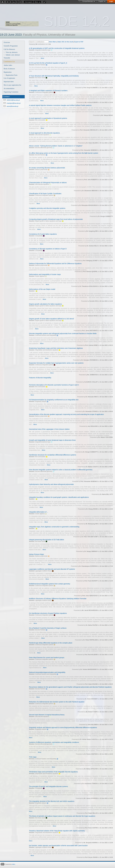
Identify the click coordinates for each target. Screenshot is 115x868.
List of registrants (9, 78)
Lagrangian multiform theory (43, 571)
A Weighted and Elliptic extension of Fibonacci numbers (48, 91)
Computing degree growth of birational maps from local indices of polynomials (56, 219)
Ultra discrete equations (42, 135)
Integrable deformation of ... (39, 512)
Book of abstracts (9, 69)
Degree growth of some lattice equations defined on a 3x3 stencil (51, 319)
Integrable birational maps (43, 50)
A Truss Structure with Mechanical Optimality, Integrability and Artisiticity (54, 76)
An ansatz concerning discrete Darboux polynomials (47, 168)
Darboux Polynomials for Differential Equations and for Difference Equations (55, 264)
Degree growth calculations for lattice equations (45, 304)
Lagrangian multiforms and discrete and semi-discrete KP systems (52, 569)
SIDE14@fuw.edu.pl (13, 100)
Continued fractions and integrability (46, 335)
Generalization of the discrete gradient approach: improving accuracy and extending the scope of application (66, 414)
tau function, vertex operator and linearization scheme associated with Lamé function (58, 846)
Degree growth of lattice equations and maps (48, 221)
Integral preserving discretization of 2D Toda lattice (47, 540)
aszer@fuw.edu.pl (13, 106)
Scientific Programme (11, 46)
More (36, 2)
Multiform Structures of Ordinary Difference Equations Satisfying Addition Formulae (58, 599)
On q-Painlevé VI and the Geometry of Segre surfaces (48, 628)
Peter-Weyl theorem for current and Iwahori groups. (47, 658)
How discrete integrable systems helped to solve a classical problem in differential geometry (61, 470)
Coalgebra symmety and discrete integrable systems (47, 208)
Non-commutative (40, 120)
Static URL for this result (65, 42)
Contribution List (9, 62)
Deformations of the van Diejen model (42, 289)
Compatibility (39, 236)
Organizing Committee (11, 92)
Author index (8, 65)
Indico (13, 864)
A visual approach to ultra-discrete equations (44, 133)
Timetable (7, 58)
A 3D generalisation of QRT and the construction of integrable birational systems (57, 48)
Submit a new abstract (13, 55)
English (101, 1)
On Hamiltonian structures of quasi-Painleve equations (48, 613)
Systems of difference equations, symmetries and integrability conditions (54, 742)
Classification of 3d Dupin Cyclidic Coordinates (45, 194)
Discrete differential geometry (44, 148)
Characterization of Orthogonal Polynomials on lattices (48, 183)
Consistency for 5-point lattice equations (43, 234)
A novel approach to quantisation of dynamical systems (48, 118)
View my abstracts (12, 52)
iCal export (29, 2)
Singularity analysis (41, 401)
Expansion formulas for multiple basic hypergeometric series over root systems (56, 363)
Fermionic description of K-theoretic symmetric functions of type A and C (54, 385)
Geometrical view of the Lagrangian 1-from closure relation (49, 429)
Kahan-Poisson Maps (36, 554)
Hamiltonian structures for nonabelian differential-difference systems (53, 455)
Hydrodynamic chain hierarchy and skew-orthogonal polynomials (51, 484)
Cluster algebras (40, 276)
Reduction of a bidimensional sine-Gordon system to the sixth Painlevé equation (57, 702)
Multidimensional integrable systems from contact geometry (50, 584)
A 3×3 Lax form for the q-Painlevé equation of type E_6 (48, 63)
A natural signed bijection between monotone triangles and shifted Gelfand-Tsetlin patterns (60, 105)
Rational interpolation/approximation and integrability (47, 672)
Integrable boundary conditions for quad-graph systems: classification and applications (59, 497)
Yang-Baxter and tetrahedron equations (47, 350)
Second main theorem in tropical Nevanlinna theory (47, 715)
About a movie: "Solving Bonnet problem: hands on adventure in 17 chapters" (56, 146)
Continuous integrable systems (44, 92)
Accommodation (9, 88)
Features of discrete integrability (40, 378)
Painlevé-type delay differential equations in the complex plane (51, 643)
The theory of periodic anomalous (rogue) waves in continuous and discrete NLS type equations (62, 816)
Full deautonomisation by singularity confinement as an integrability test (54, 400)
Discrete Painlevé (40, 65)
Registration (8, 72)
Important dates (9, 82)
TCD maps (33, 757)
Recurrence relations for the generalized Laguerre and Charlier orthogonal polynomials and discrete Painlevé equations (70, 687)
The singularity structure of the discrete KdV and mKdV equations (52, 801)
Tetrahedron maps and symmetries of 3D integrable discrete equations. (54, 772)
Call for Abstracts (9, 49)
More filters (53, 42)
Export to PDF (79, 42)
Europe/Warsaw (88, 1)
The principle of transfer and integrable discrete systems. (49, 786)
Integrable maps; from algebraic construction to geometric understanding (54, 527)
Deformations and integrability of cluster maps (45, 274)
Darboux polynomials (41, 170)
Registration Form (11, 75)
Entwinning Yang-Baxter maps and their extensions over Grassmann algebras (56, 348)
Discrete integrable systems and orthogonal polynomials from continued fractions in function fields (63, 333)
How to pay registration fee (12, 85)
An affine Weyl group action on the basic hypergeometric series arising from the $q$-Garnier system (64, 153)
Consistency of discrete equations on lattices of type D (48, 249)
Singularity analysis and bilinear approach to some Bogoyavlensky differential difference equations (63, 728)
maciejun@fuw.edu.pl (14, 103)
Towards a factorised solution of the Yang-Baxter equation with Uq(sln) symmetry (57, 831)
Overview (7, 42)
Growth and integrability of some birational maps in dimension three (52, 440)
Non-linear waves (40, 78)
